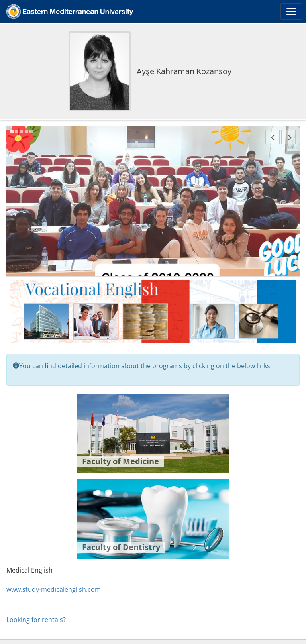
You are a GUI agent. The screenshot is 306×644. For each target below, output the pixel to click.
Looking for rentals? (36, 620)
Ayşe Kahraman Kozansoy (184, 71)
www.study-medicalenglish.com (54, 589)
